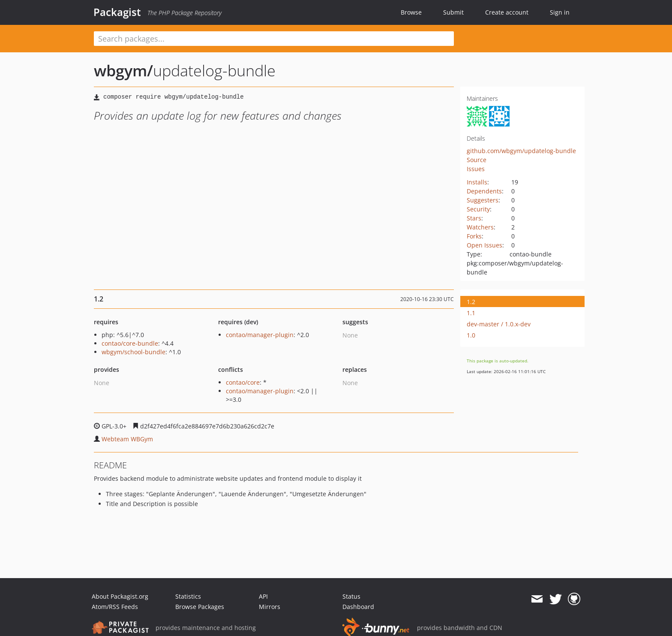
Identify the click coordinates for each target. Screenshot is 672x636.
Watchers (480, 227)
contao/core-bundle (130, 343)
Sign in (560, 12)
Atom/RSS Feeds (115, 607)
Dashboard (358, 607)
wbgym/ (123, 71)
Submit (453, 12)
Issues (476, 169)
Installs (477, 182)
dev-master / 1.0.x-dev (499, 324)
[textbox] (274, 39)
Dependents (484, 191)
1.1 (471, 313)
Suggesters (483, 200)
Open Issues (484, 245)
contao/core (243, 382)
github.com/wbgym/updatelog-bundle (521, 151)
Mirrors (270, 607)
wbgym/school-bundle (133, 352)
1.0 (471, 335)
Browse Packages (200, 607)
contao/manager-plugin (260, 335)
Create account (507, 12)
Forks (474, 236)
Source (477, 160)
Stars (474, 218)
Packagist (117, 12)
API (263, 596)
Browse (411, 12)
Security (478, 209)
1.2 (471, 302)
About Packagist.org (120, 596)
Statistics (188, 596)
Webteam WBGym (127, 439)
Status (351, 596)
